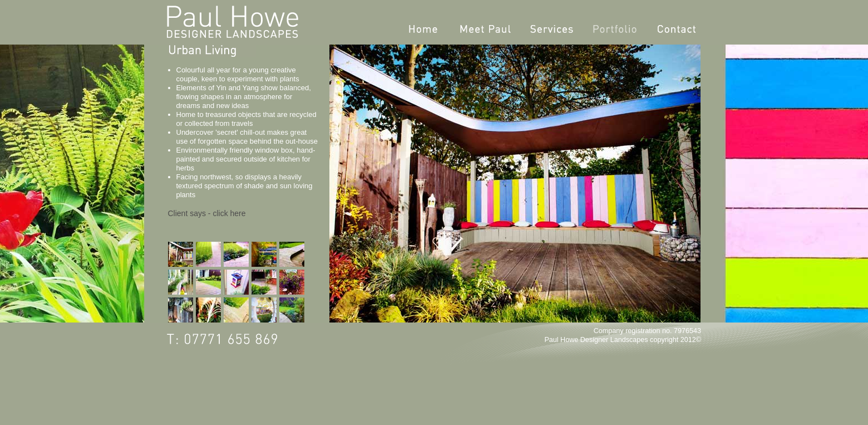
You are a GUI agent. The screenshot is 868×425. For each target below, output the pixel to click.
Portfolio (615, 29)
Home (423, 29)
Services (552, 29)
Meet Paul (485, 29)
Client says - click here (207, 213)
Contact (677, 29)
